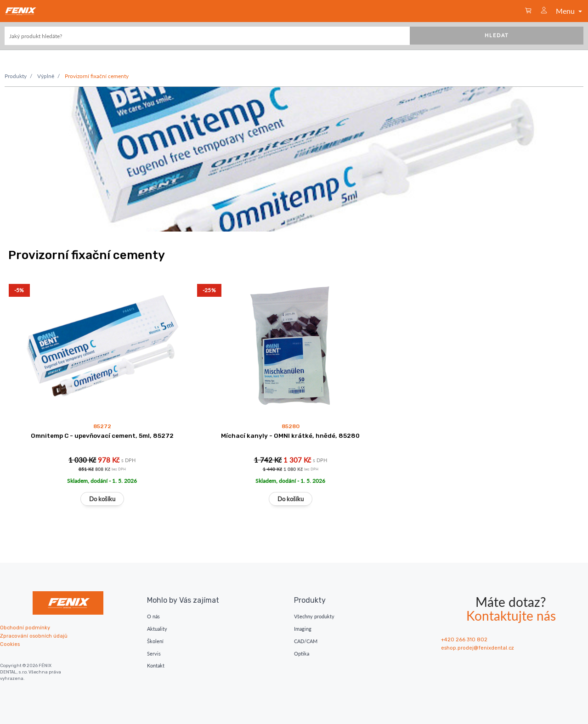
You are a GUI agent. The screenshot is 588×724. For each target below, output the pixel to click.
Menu (570, 11)
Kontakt (156, 665)
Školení (155, 641)
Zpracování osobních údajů (34, 636)
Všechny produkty (314, 616)
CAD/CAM (306, 641)
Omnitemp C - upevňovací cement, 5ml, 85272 (102, 436)
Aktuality (157, 629)
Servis (154, 653)
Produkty (16, 76)
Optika (302, 653)
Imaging (303, 629)
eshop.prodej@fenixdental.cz (478, 648)
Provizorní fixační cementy (97, 76)
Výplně (46, 76)
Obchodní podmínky (25, 628)
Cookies (10, 644)
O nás (153, 616)
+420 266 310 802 (464, 640)
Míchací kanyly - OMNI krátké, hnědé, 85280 (290, 436)
